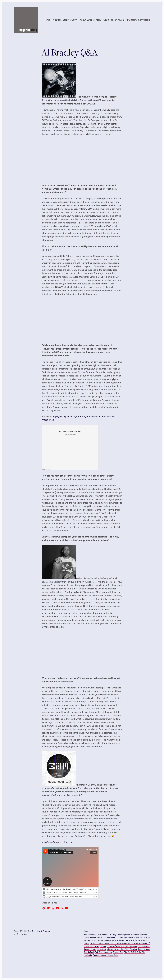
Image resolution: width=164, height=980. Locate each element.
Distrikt (103, 946)
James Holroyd (90, 949)
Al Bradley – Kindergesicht (119, 935)
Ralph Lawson (144, 949)
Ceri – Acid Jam (132, 940)
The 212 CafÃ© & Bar (133, 952)
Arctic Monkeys (105, 940)
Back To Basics (118, 940)
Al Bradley (102, 935)
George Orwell (144, 946)
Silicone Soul (118, 952)
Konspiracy (101, 949)
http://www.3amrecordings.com (57, 842)
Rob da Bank (89, 952)
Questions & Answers (41, 931)
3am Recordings (91, 935)
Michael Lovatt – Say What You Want (122, 949)
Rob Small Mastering (104, 952)
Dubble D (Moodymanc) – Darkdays (122, 946)
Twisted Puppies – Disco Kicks (105, 955)
